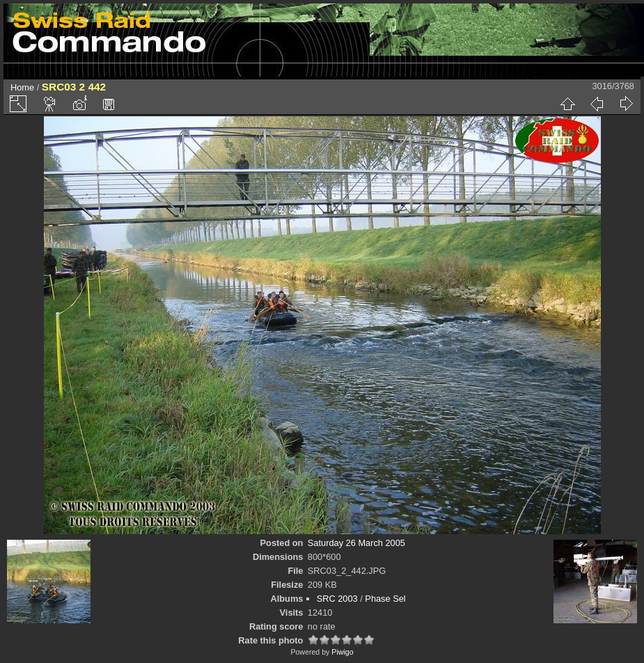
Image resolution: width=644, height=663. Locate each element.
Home (22, 87)
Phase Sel (385, 599)
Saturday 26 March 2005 (356, 543)
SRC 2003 (337, 599)
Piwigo (342, 652)
